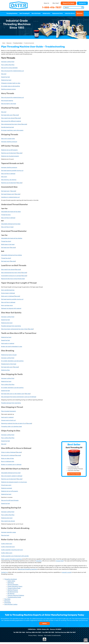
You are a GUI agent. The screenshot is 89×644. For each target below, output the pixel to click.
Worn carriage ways (7, 305)
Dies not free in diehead (8, 174)
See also (16, 115)
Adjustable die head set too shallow (12, 238)
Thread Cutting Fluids (14, 588)
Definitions (11, 583)
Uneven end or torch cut (8, 420)
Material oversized (7, 488)
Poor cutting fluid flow (8, 65)
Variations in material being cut (10, 197)
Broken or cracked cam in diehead (11, 465)
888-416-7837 (37, 632)
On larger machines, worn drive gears (12, 130)
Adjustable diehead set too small (11, 473)
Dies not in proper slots (8, 139)
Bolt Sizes (7, 601)
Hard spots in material (8, 343)
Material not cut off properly (9, 150)
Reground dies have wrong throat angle (13, 279)
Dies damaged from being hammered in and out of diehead (19, 397)
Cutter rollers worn (7, 553)
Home (4, 43)
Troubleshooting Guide (14, 597)
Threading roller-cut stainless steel (12, 426)
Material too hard (6, 80)
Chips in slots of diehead (8, 452)
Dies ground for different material (11, 121)
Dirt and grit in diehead (8, 455)
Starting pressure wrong (8, 89)
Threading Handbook (18, 43)
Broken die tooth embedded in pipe (12, 346)
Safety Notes (11, 581)
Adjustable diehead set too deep (11, 224)
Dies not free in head (7, 227)
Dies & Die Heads (36, 13)
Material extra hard (7, 323)
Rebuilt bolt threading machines (27, 569)
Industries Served (70, 13)
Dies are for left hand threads (10, 500)
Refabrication (46, 13)
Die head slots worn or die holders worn (13, 394)
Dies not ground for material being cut (12, 71)
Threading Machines (12, 13)
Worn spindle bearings (8, 290)
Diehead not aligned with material (11, 308)
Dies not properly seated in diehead (12, 476)
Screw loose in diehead (8, 293)
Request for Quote (68, 3)
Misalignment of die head (9, 364)
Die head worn (5, 191)
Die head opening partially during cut (12, 171)
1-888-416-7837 (52, 7)
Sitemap (40, 635)
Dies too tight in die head (9, 104)
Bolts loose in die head (8, 244)
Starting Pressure (13, 590)
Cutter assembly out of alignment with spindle (15, 556)
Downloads (8, 603)
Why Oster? (56, 3)
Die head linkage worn (8, 194)
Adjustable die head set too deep (11, 212)
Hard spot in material (7, 417)
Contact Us (82, 3)
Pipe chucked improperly (9, 411)
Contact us (4, 572)
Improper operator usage (9, 532)
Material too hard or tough (9, 355)
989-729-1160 (20, 632)
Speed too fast (5, 77)
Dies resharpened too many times (11, 124)
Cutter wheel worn (7, 544)
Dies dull (4, 74)
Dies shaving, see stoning (9, 180)
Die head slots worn (7, 115)
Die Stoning (11, 594)
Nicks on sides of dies (8, 458)
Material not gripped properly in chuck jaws (14, 482)
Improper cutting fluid (8, 62)
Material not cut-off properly (10, 491)
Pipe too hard (5, 535)
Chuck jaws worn (6, 485)
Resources (80, 13)
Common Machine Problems (16, 595)
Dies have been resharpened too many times (14, 329)
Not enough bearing (7, 101)
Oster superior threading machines (12, 559)
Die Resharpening (13, 592)
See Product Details (74, 474)
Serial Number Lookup (11, 604)
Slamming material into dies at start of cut (14, 423)
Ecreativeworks (56, 635)
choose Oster (60, 561)
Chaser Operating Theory (15, 586)
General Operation (13, 585)
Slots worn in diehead (8, 296)
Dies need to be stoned (8, 118)
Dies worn (4, 177)
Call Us (44, 623)
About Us (46, 3)
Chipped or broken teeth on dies (11, 83)
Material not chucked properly (10, 156)
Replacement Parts (58, 13)
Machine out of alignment (9, 153)
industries (39, 561)
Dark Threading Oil (25, 13)
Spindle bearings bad (8, 127)
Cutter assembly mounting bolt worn (12, 550)
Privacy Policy (33, 635)
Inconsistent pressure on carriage (11, 276)
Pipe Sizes (7, 599)
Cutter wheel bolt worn (8, 547)
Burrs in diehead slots (8, 461)
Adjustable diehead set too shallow (12, 255)
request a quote (67, 572)
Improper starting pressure (9, 142)
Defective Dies (5, 370)
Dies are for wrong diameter (9, 68)
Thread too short (6, 241)
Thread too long (6, 215)
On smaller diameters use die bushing (12, 361)
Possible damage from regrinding (11, 326)
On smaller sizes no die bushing (11, 86)
